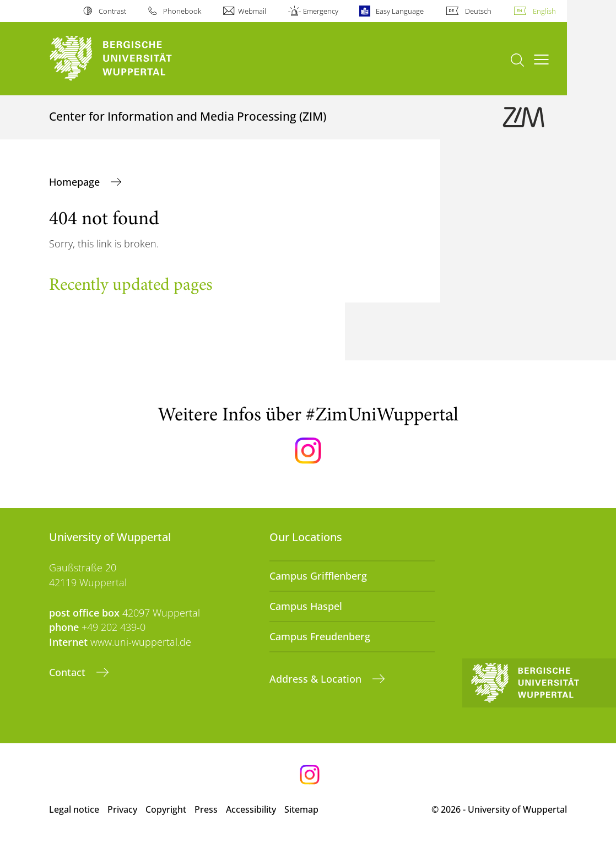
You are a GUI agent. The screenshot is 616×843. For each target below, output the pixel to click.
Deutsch (478, 11)
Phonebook (182, 11)
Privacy (122, 809)
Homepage (76, 182)
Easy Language (400, 11)
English (544, 11)
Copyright (166, 809)
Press (206, 809)
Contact (69, 672)
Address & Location (317, 679)
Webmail (252, 11)
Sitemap (301, 809)
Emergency (321, 11)
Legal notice (74, 809)
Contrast (112, 11)
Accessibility (251, 809)
